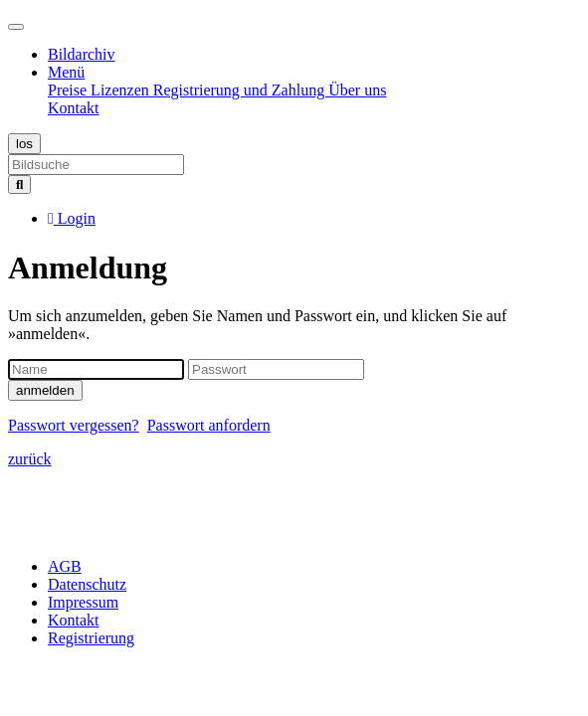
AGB (65, 566)
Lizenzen (122, 90)
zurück (30, 459)
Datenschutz (87, 584)
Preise (69, 90)
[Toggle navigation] (16, 27)
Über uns (357, 90)
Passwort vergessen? (74, 425)
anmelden (45, 390)
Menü (66, 72)
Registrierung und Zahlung (241, 90)
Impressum (83, 602)
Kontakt (74, 108)
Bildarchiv (82, 54)
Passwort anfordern (209, 425)
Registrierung (91, 638)
